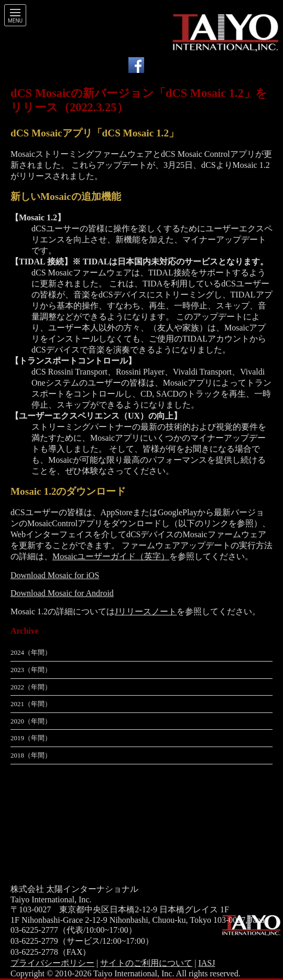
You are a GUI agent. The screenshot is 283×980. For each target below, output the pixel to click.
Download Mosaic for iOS (55, 575)
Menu (15, 21)
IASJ (206, 963)
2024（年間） (31, 652)
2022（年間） (31, 687)
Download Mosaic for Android (62, 593)
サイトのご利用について (146, 963)
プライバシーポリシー (52, 963)
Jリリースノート (146, 611)
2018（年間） (31, 755)
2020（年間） (31, 721)
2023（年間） (31, 670)
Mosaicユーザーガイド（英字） (111, 556)
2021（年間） (31, 704)
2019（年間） (31, 738)
